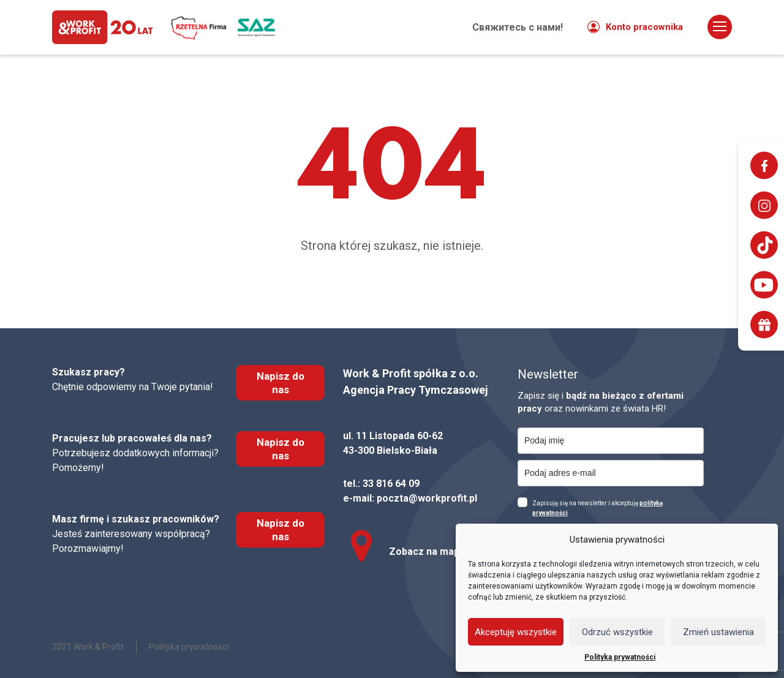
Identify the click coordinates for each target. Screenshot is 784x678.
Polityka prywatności (620, 657)
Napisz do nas (281, 383)
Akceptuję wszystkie (516, 632)
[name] (611, 441)
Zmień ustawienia (718, 632)
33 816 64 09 (391, 484)
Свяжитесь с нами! (518, 28)
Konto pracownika (635, 28)
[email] (611, 473)
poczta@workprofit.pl (427, 498)
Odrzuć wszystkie (617, 632)
